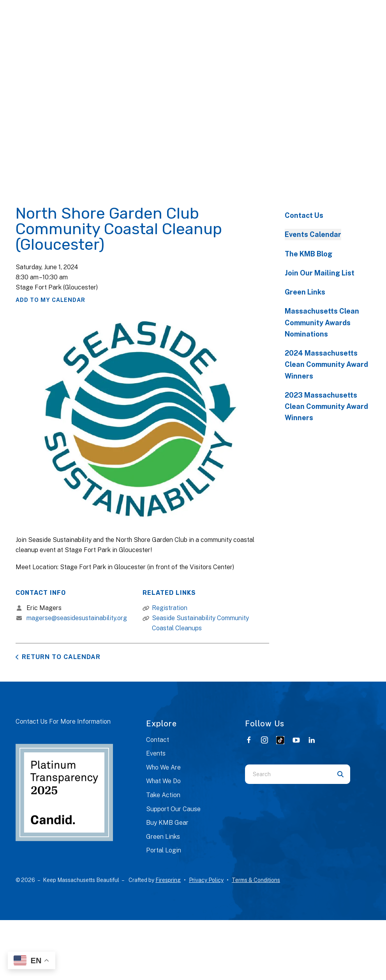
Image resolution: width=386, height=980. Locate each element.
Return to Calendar (61, 657)
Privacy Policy (206, 880)
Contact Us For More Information (63, 721)
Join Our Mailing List (320, 273)
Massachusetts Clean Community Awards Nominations (322, 323)
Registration (170, 608)
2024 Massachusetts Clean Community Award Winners (326, 365)
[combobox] (288, 774)
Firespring (168, 880)
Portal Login (164, 850)
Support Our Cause (173, 809)
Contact (158, 740)
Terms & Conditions (256, 880)
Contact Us (304, 215)
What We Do (163, 781)
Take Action (163, 795)
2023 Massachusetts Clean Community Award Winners (326, 407)
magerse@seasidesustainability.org (77, 618)
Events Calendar (313, 234)
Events (156, 753)
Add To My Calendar (50, 300)
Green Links (305, 292)
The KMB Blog (308, 254)
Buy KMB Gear (167, 823)
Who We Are (163, 767)
